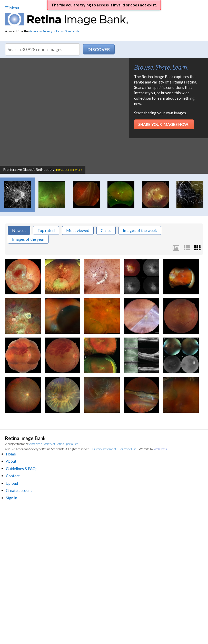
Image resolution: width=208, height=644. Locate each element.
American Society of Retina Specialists (54, 31)
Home (11, 454)
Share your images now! (164, 124)
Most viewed (78, 230)
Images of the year (28, 239)
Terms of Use (128, 449)
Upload (12, 483)
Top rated (46, 230)
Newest (19, 230)
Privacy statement (104, 449)
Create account (19, 490)
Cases (106, 230)
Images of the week (140, 230)
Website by (153, 449)
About (11, 461)
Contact (13, 476)
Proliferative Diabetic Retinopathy (43, 170)
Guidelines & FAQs (22, 469)
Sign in (12, 498)
